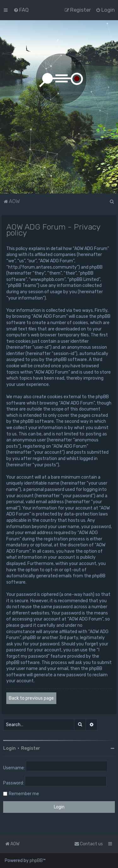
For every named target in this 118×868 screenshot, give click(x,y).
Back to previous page (31, 698)
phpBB (36, 861)
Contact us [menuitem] (89, 844)
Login (9, 748)
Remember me (24, 794)
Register (31, 748)
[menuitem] (21, 10)
